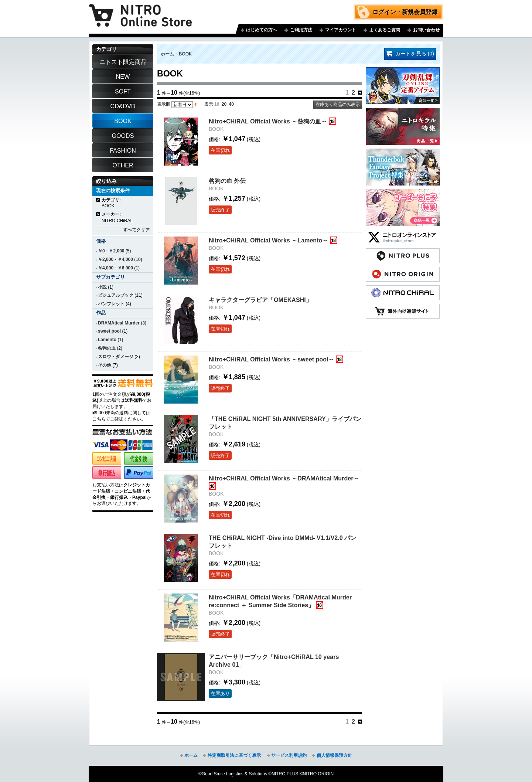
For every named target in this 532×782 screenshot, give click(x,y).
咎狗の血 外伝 (227, 181)
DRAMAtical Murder (119, 323)
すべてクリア (136, 230)
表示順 (164, 104)
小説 (102, 287)
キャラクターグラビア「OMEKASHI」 (260, 300)
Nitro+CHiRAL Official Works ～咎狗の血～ (268, 121)
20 (224, 104)
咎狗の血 (107, 348)
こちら (99, 419)
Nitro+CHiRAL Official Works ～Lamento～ (268, 240)
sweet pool (109, 331)
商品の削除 (98, 200)
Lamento (107, 340)
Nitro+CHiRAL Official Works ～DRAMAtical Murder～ (284, 478)
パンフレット (111, 304)
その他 (105, 365)
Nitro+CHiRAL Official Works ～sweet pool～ (271, 359)
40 (231, 104)
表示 (209, 104)
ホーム (167, 54)
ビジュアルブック (116, 295)
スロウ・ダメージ (116, 357)
